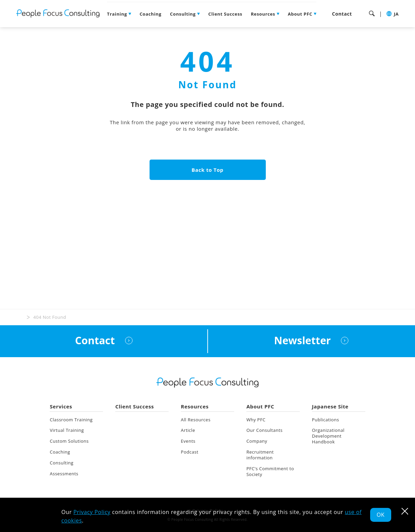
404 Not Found (50, 317)
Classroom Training (71, 420)
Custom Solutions (69, 441)
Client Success (225, 14)
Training (117, 14)
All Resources (196, 420)
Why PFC (256, 420)
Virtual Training (67, 430)
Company (257, 441)
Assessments (64, 474)
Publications (326, 420)
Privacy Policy (92, 512)
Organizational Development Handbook (328, 436)
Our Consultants (265, 430)
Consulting (183, 14)
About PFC (300, 14)
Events (188, 441)
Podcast (190, 452)
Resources (263, 14)
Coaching (151, 14)
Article (188, 430)
